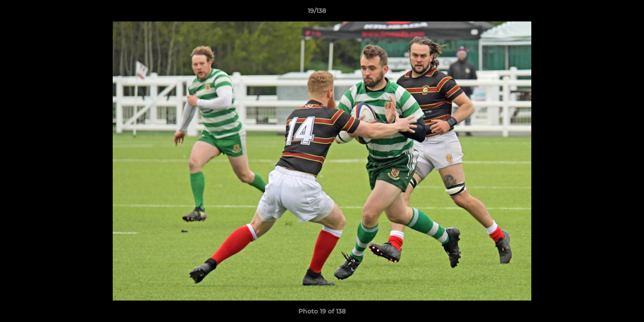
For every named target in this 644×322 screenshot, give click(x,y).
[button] (606, 13)
